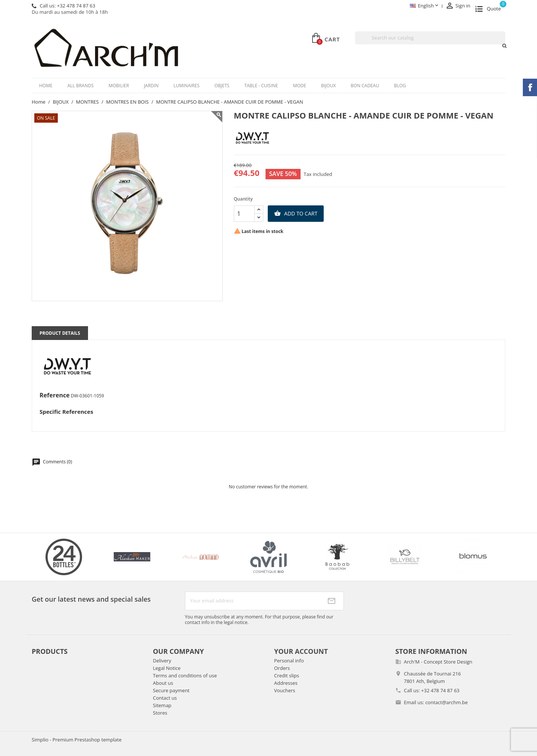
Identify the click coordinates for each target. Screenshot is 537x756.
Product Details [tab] (60, 333)
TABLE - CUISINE (261, 86)
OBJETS (222, 86)
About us (163, 683)
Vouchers (285, 690)
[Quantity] (244, 214)
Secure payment (171, 690)
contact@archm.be (446, 702)
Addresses (286, 683)
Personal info (289, 661)
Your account (301, 651)
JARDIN (151, 86)
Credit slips (287, 675)
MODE (299, 86)
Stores (160, 713)
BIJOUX (328, 86)
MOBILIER (119, 86)
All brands (81, 86)
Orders (282, 668)
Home (46, 86)
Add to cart (296, 214)
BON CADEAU (365, 86)
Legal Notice (167, 668)
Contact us (165, 698)
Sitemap (162, 705)
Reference (55, 395)
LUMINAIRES (186, 86)
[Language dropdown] (425, 6)
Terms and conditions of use (185, 675)
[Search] (430, 38)
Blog (400, 86)
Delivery (162, 661)
